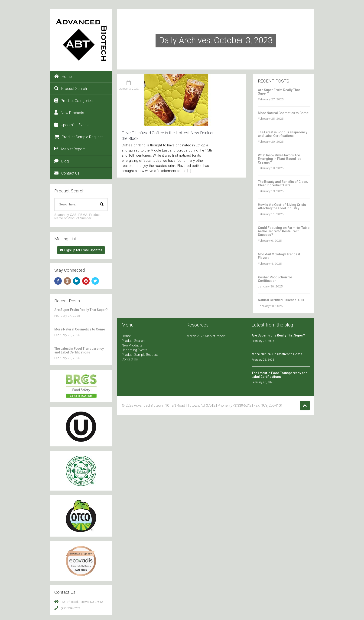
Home (63, 76)
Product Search (71, 89)
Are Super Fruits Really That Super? (81, 310)
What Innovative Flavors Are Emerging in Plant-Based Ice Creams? (280, 159)
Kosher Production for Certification (275, 279)
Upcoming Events (72, 125)
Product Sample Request (78, 137)
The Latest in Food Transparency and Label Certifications (79, 350)
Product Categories (73, 101)
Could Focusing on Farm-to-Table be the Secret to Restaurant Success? (284, 231)
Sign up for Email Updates (81, 250)
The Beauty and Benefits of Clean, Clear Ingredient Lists (283, 183)
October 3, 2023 (129, 89)
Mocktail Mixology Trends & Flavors (279, 256)
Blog (62, 161)
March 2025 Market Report (206, 336)
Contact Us (67, 173)
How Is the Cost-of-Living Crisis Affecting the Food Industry (282, 206)
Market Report (70, 149)
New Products (69, 113)
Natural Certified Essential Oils (281, 300)
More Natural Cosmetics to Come (80, 329)
